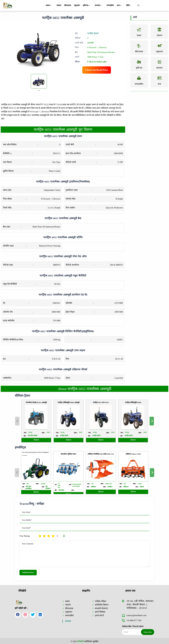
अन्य (122, 6)
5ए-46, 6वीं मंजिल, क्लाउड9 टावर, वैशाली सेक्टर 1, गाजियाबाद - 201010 (140, 604)
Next (152, 473)
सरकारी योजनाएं (101, 608)
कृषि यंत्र (91, 6)
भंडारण (59, 5)
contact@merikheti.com (134, 615)
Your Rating (25, 536)
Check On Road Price (97, 70)
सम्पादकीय (112, 5)
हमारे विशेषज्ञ (100, 611)
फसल (51, 6)
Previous (17, 473)
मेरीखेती (68, 621)
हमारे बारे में (99, 615)
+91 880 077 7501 (132, 620)
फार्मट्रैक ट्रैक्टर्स (93, 33)
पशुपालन (80, 5)
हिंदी (130, 6)
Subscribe (148, 631)
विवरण (36, 492)
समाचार (101, 6)
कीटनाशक (69, 5)
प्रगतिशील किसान (102, 604)
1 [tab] (39, 91)
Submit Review (28, 572)
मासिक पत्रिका (101, 601)
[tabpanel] (39, 81)
